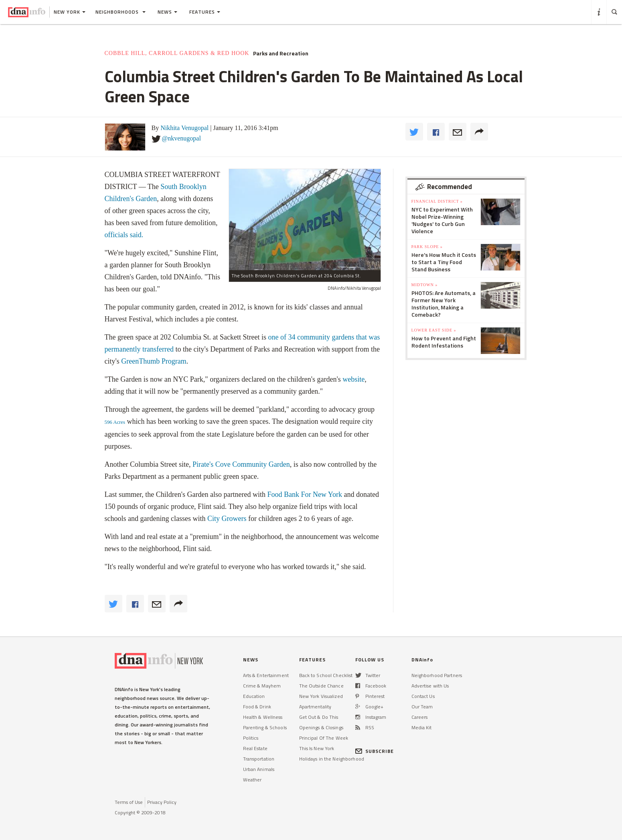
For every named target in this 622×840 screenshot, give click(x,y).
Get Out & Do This (319, 717)
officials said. (124, 235)
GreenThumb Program (154, 361)
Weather (252, 780)
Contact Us (423, 696)
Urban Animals (259, 769)
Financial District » (437, 201)
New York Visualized (321, 696)
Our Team (422, 707)
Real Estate (255, 748)
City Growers (227, 519)
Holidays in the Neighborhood (332, 759)
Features (205, 12)
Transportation (259, 759)
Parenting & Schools (265, 727)
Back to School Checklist (326, 675)
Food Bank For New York (305, 494)
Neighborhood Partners (437, 675)
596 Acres (115, 422)
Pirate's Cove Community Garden (241, 464)
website (354, 379)
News (167, 12)
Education (254, 696)
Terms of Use (129, 802)
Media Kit (422, 727)
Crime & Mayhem (262, 686)
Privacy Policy (162, 802)
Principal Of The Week (324, 738)
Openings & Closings (321, 727)
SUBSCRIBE (375, 751)
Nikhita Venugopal (184, 128)
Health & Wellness (263, 717)
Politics (251, 738)
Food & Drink (257, 707)
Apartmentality (315, 707)
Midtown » (425, 285)
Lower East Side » (434, 330)
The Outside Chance (321, 686)
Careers (420, 717)
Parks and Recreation (281, 53)
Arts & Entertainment (266, 675)
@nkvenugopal (181, 138)
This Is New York (317, 748)
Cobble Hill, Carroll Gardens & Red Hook (177, 53)
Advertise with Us (430, 686)
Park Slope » (427, 247)
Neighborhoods (121, 12)
